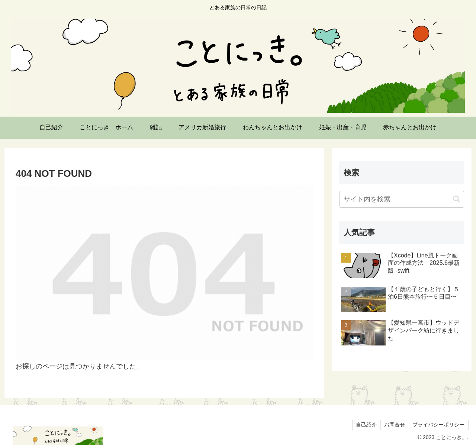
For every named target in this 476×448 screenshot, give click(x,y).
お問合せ (394, 425)
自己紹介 (366, 425)
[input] (402, 199)
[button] (456, 199)
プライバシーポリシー (438, 425)
